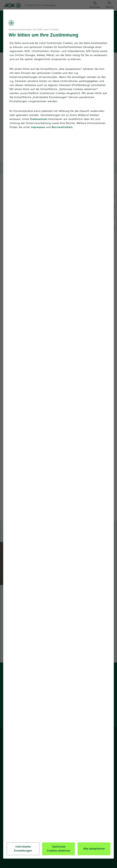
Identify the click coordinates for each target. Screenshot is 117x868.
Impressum (39, 131)
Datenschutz (39, 123)
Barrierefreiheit (63, 131)
